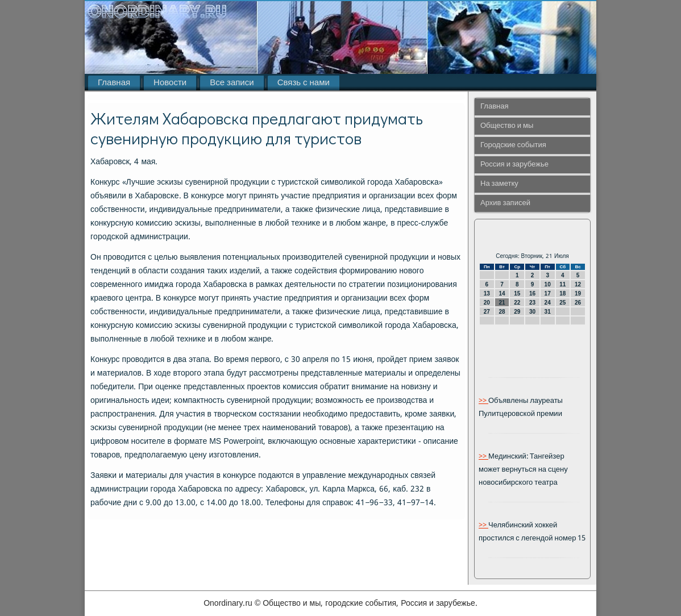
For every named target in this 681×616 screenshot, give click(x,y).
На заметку (499, 184)
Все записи (232, 83)
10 (548, 284)
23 (532, 303)
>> (483, 401)
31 (548, 312)
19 (578, 294)
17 (548, 294)
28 (502, 312)
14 (502, 294)
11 (562, 284)
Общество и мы (507, 126)
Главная (114, 83)
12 (578, 284)
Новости (170, 83)
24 (548, 303)
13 (487, 294)
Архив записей (505, 203)
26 (578, 303)
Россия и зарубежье (514, 165)
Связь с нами (304, 83)
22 (517, 303)
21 (502, 303)
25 (562, 303)
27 (487, 312)
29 (517, 312)
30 (532, 312)
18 (562, 294)
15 (517, 294)
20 (487, 303)
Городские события (513, 145)
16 (532, 294)
